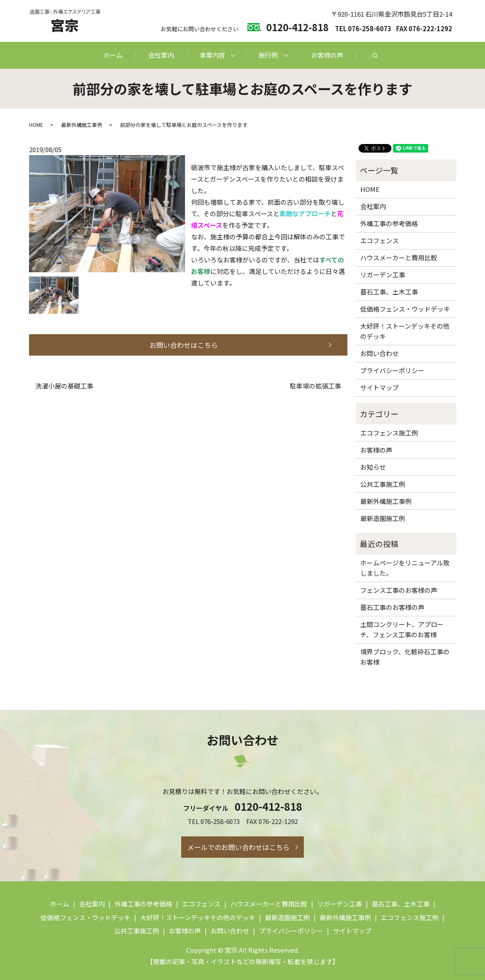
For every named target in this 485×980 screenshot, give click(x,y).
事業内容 (212, 55)
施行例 (268, 55)
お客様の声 (327, 55)
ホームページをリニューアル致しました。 (405, 568)
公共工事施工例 (383, 484)
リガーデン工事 (383, 275)
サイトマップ (379, 387)
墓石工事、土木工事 (389, 292)
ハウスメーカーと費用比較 (399, 258)
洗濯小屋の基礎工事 (64, 386)
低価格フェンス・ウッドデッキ (405, 309)
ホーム (113, 55)
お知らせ (373, 467)
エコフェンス (379, 240)
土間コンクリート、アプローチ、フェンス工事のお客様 (402, 629)
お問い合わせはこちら (184, 345)
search (375, 56)
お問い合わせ (379, 353)
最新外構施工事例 (82, 125)
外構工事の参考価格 (389, 223)
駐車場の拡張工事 (315, 386)
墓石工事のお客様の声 (392, 607)
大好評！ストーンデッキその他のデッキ (405, 331)
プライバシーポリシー (392, 370)
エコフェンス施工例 (389, 433)
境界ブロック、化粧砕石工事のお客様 (405, 657)
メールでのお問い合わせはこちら (238, 847)
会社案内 (161, 55)
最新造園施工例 (383, 518)
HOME (36, 125)
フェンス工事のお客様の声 (399, 590)
